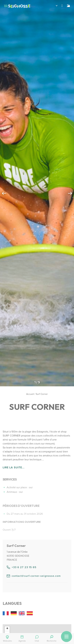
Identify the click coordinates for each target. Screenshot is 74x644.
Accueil (30, 394)
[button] (54, 6)
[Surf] (68, 6)
